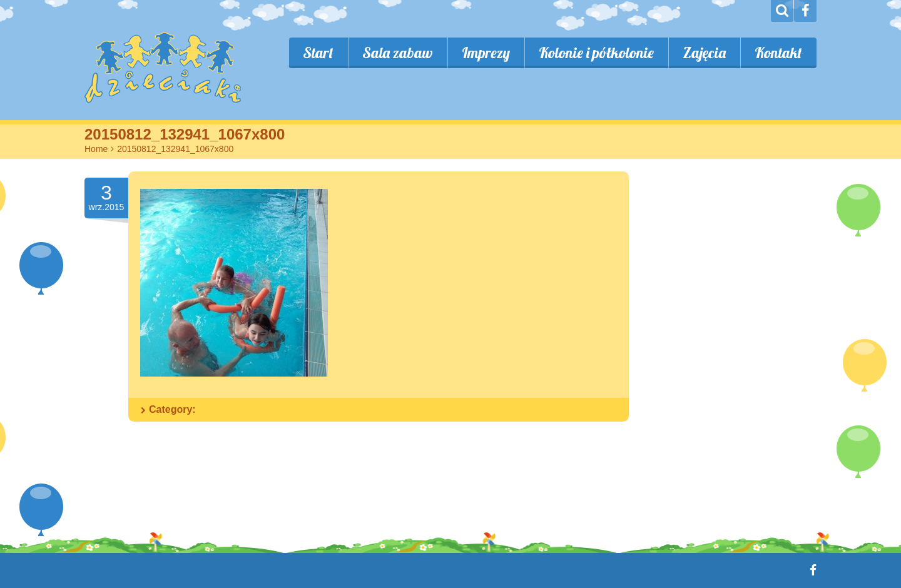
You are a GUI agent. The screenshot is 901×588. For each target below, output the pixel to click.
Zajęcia (704, 53)
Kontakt (778, 53)
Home (96, 149)
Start (318, 53)
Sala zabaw (398, 53)
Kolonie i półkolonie (596, 53)
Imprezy (486, 53)
